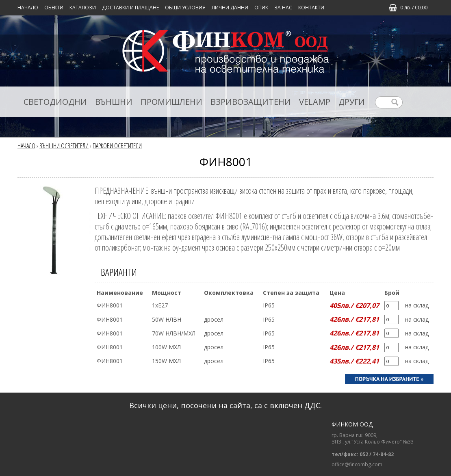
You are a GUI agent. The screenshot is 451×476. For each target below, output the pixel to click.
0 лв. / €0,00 (414, 8)
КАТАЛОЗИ (83, 8)
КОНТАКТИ (311, 8)
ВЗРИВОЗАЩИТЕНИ (251, 102)
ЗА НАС (283, 8)
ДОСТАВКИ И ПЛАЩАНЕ (130, 8)
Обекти (54, 8)
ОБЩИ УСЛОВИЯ (185, 8)
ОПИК (261, 8)
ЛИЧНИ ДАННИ (230, 8)
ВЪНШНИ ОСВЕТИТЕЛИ (64, 146)
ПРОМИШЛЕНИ (171, 102)
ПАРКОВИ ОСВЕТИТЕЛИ (117, 146)
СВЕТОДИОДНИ (55, 102)
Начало (28, 8)
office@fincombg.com (357, 465)
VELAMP (315, 102)
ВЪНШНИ (114, 102)
